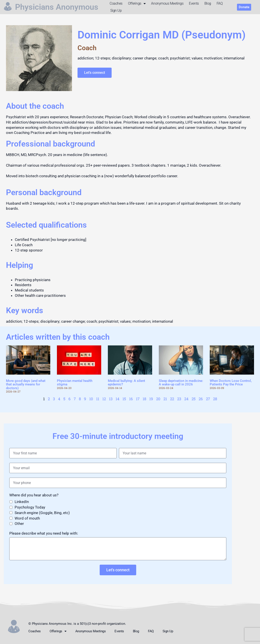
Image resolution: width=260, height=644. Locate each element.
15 (124, 399)
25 (194, 399)
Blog (208, 3)
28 (215, 399)
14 (117, 399)
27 (208, 399)
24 (186, 399)
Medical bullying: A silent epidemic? (126, 383)
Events (194, 3)
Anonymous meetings (167, 3)
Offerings (137, 4)
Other (19, 524)
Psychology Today (30, 507)
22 (172, 399)
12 (104, 399)
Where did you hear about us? (34, 495)
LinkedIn (22, 502)
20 (158, 399)
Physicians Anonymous (57, 7)
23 (179, 399)
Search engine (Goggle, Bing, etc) (42, 513)
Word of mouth (27, 518)
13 (111, 399)
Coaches (116, 3)
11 (98, 399)
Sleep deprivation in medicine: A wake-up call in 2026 (181, 383)
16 (131, 399)
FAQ (220, 3)
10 (91, 399)
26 (201, 399)
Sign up (116, 10)
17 (138, 399)
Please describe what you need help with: (44, 533)
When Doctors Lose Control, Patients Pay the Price (231, 383)
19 (151, 399)
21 (165, 399)
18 (144, 399)
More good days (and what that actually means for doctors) (26, 384)
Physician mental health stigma (75, 383)
